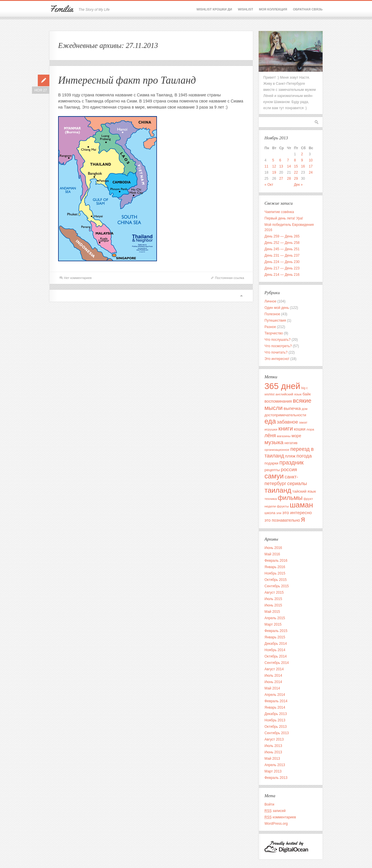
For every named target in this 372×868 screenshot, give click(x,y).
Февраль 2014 (276, 701)
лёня (270, 435)
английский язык (289, 394)
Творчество (274, 333)
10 (311, 160)
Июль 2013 (273, 746)
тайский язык (304, 491)
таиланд (278, 490)
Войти (269, 804)
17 (311, 166)
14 (289, 166)
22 (296, 172)
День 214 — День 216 (282, 275)
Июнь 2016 (273, 548)
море (296, 436)
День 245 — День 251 (282, 249)
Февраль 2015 (276, 631)
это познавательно (282, 520)
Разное (270, 327)
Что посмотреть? (278, 346)
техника (271, 499)
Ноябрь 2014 (275, 650)
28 (289, 179)
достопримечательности (285, 415)
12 (274, 166)
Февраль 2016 (276, 561)
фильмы (290, 498)
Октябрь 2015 (276, 580)
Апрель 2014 (275, 695)
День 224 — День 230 (282, 262)
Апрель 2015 (275, 618)
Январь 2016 (275, 567)
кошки (300, 429)
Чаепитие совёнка (279, 212)
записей (275, 811)
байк (307, 394)
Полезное (272, 314)
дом (304, 409)
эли (279, 513)
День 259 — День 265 (282, 236)
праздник (291, 462)
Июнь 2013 (273, 752)
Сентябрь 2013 (277, 733)
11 (266, 166)
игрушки (271, 429)
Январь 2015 (275, 637)
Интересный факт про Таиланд (127, 80)
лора (310, 429)
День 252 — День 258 (282, 243)
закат (303, 422)
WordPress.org (276, 824)
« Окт (269, 185)
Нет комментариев (78, 278)
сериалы (297, 483)
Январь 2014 (275, 707)
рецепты (272, 470)
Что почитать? (276, 352)
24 (311, 172)
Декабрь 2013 (276, 714)
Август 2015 (274, 593)
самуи (274, 476)
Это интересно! (277, 359)
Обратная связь (308, 9)
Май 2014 (272, 688)
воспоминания (278, 401)
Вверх (241, 296)
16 (303, 166)
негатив (291, 443)
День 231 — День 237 (282, 255)
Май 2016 (272, 554)
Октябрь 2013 (276, 727)
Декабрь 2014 (276, 644)
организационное (277, 450)
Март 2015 (273, 624)
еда (270, 421)
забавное (287, 422)
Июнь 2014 (273, 682)
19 (274, 172)
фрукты (283, 506)
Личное (270, 301)
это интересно (297, 513)
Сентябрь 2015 (277, 586)
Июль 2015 (273, 599)
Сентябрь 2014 (277, 663)
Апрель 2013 (275, 765)
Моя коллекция (273, 9)
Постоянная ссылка (230, 278)
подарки (271, 463)
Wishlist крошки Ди (214, 9)
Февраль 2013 (276, 778)
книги (286, 428)
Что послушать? (278, 340)
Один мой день (277, 308)
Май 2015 (272, 612)
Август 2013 (274, 739)
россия (289, 469)
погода (304, 456)
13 (281, 166)
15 (296, 166)
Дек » (298, 185)
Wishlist (245, 9)
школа (270, 513)
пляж (290, 456)
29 (296, 179)
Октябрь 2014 (276, 656)
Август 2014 (274, 669)
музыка (274, 442)
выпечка (292, 408)
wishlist (269, 394)
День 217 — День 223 (282, 268)
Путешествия (275, 320)
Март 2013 (273, 771)
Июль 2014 (273, 676)
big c (304, 388)
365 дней (282, 386)
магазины (284, 436)
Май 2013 (272, 759)
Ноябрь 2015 (275, 573)
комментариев (280, 817)
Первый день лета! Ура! (284, 218)
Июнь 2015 (273, 605)
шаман (301, 505)
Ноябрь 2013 (275, 720)
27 (281, 179)
